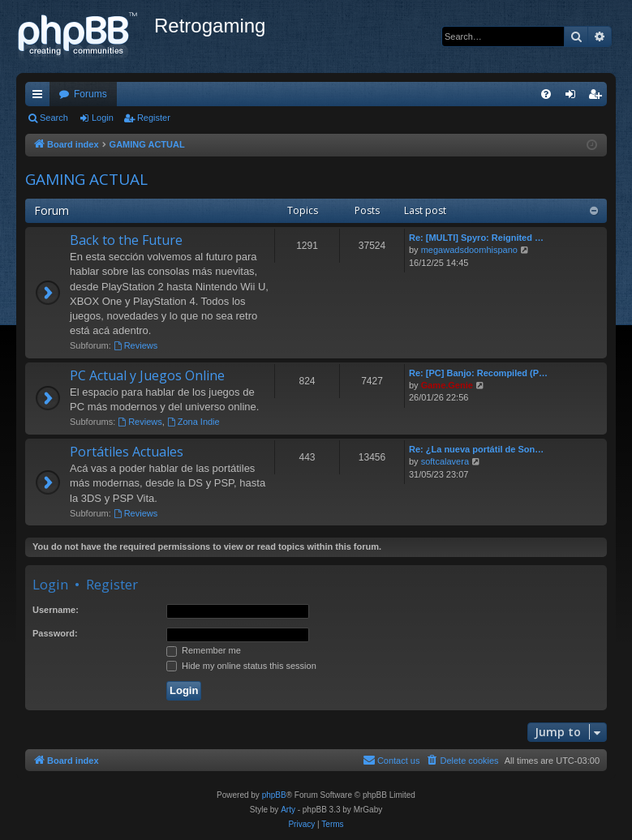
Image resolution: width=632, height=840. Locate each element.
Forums (90, 94)
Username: (56, 610)
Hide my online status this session (241, 666)
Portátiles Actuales (127, 452)
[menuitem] (546, 94)
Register (154, 118)
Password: (55, 633)
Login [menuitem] (574, 97)
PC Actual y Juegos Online (147, 375)
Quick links (41, 97)
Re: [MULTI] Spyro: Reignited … (476, 238)
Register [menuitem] (598, 97)
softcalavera (445, 461)
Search (54, 118)
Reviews (135, 345)
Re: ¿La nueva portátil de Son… (476, 449)
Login (103, 118)
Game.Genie (447, 385)
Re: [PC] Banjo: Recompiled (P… (478, 373)
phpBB (274, 795)
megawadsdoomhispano (469, 250)
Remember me (204, 650)
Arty (288, 810)
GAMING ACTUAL (86, 179)
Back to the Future (126, 240)
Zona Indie (193, 422)
